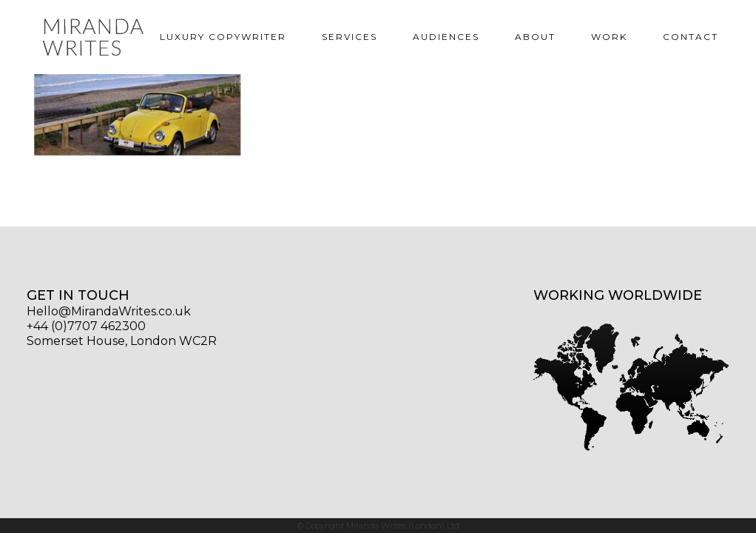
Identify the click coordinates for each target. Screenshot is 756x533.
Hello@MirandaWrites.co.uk (109, 311)
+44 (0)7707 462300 (86, 326)
